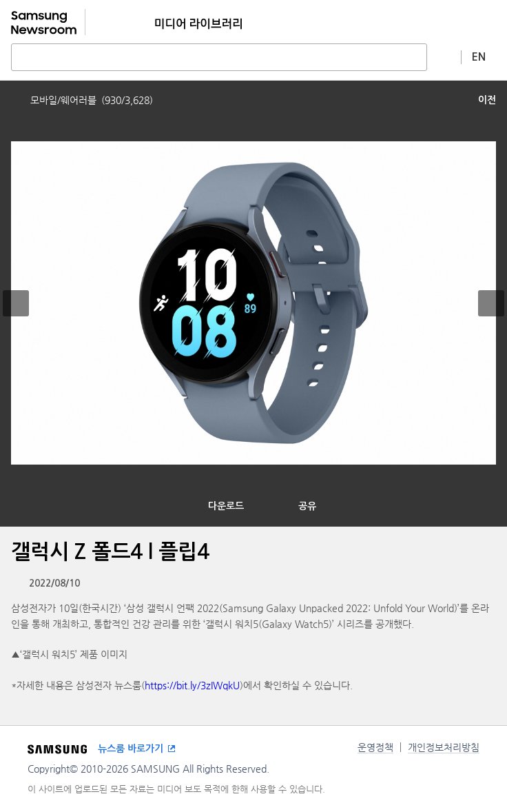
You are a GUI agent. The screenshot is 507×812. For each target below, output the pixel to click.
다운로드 (226, 506)
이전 (487, 100)
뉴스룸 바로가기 (131, 749)
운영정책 (375, 747)
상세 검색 (444, 57)
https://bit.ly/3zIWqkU (192, 685)
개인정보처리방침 (444, 747)
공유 (307, 506)
